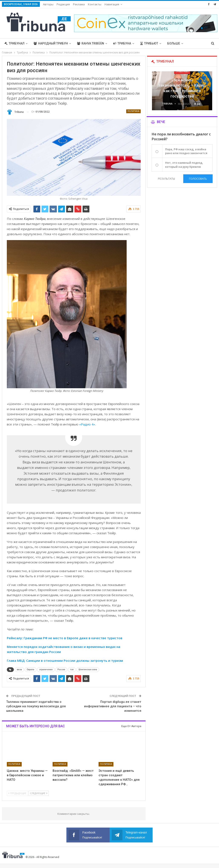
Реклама (79, 4)
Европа (31, 670)
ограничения (46, 670)
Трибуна (122, 43)
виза (19, 670)
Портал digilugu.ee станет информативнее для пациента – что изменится (113, 706)
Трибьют (149, 43)
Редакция (63, 4)
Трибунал (14, 43)
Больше (174, 43)
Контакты (95, 4)
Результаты (166, 179)
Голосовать (198, 179)
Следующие (39, 793)
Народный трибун (51, 43)
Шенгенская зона (88, 670)
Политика (133, 111)
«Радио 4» (87, 424)
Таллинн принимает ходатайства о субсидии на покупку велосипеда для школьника (36, 706)
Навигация (112, 4)
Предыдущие (17, 793)
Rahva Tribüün (91, 43)
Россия (61, 670)
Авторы (48, 4)
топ (72, 670)
